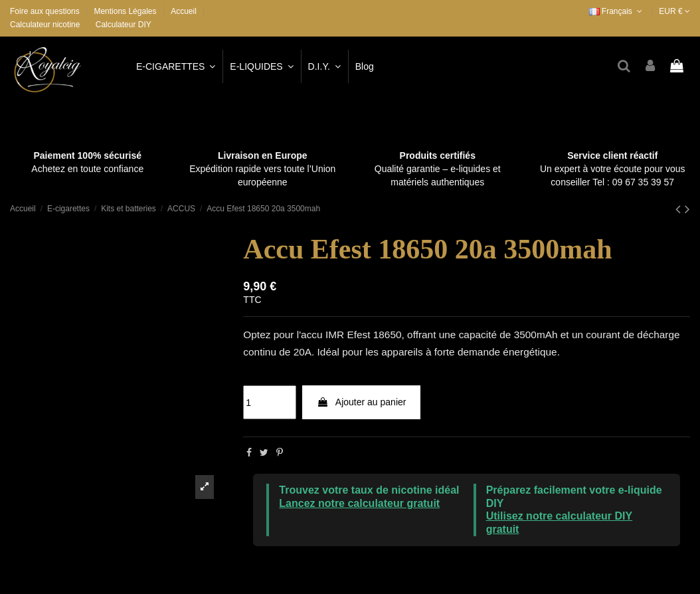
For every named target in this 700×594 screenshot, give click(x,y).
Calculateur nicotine (45, 25)
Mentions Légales (126, 11)
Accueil (184, 11)
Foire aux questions (46, 11)
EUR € (674, 11)
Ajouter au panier (362, 402)
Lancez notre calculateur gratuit (359, 503)
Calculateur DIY (124, 25)
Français (617, 11)
